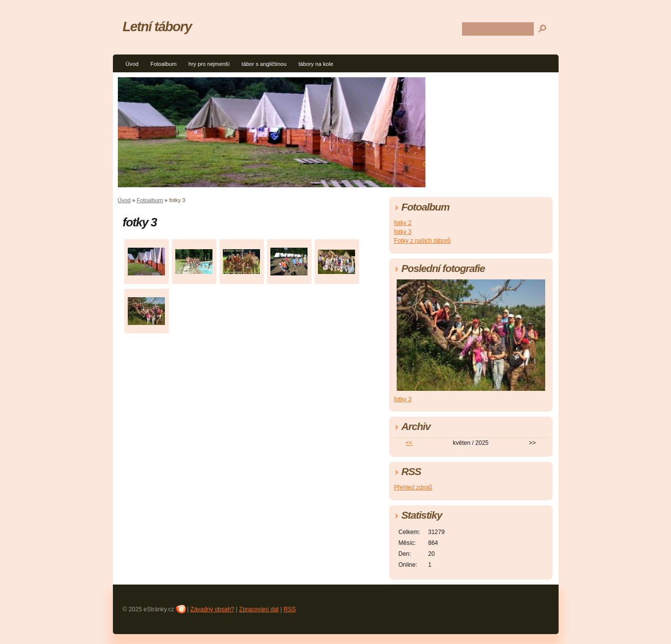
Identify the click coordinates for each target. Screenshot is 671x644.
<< (409, 443)
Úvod (132, 64)
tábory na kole (316, 64)
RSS (290, 609)
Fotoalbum (164, 64)
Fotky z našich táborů (422, 241)
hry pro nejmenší (209, 64)
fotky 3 (403, 232)
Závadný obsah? (212, 609)
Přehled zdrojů (413, 487)
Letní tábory (157, 27)
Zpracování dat (259, 609)
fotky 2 (403, 223)
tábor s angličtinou (264, 64)
